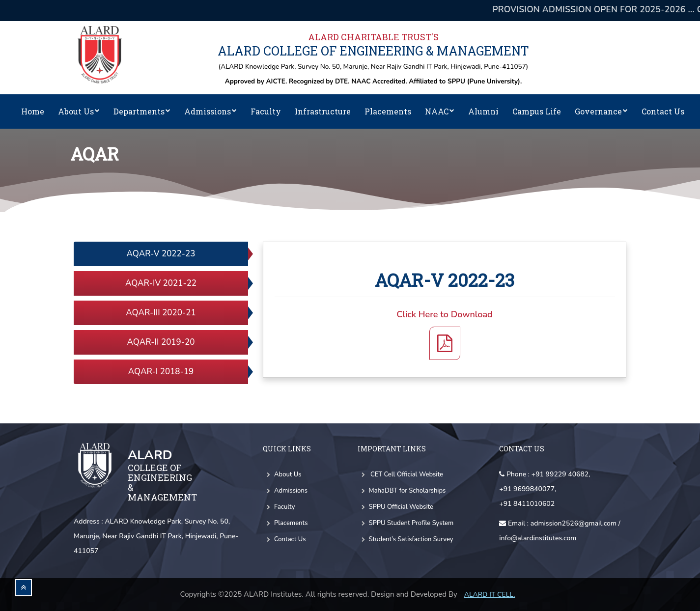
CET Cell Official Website (400, 474)
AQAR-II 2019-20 (161, 342)
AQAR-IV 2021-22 (161, 283)
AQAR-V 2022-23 (161, 254)
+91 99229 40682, (561, 474)
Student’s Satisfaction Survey (406, 539)
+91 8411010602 (527, 504)
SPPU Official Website (396, 507)
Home (33, 111)
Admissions (210, 111)
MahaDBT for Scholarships (402, 491)
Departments (142, 111)
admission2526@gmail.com (574, 523)
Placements (388, 111)
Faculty (266, 111)
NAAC (440, 111)
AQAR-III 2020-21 (161, 313)
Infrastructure (323, 111)
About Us (79, 111)
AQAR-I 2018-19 (161, 372)
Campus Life (537, 111)
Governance (601, 111)
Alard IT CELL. (490, 595)
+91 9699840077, (528, 489)
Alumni (483, 111)
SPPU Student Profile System (406, 523)
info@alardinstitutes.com (538, 538)
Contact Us (663, 111)
